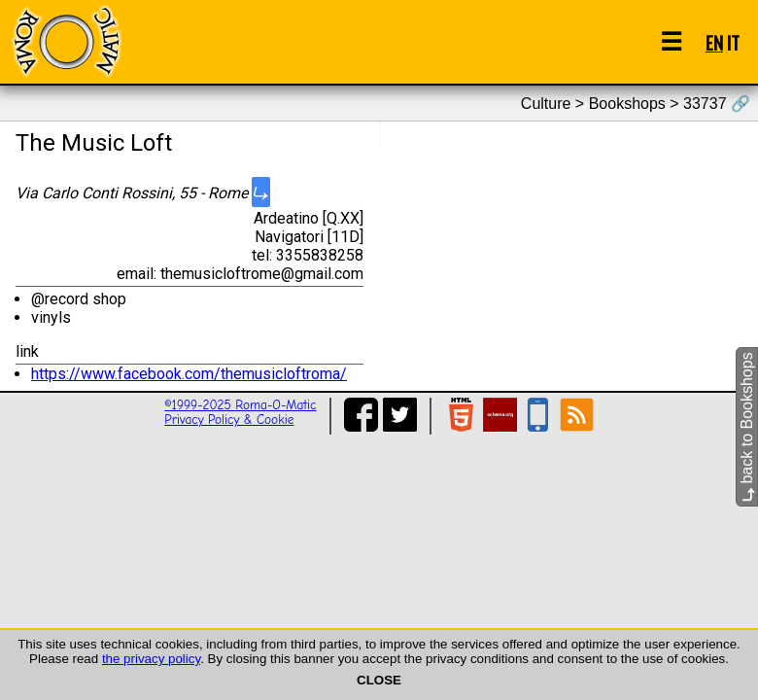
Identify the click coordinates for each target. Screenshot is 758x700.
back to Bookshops (747, 427)
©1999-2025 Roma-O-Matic (240, 405)
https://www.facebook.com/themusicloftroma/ (189, 374)
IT (733, 42)
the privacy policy (151, 659)
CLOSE (379, 680)
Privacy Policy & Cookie (229, 420)
